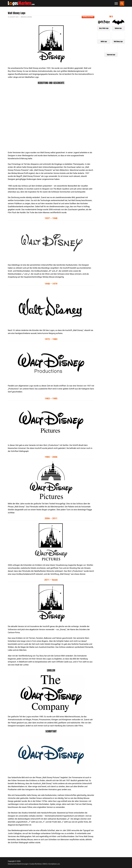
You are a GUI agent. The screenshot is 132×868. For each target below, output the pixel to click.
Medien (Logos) (26, 17)
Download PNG (88, 17)
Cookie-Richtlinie (36, 864)
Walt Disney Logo (118, 42)
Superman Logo (111, 55)
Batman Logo (118, 28)
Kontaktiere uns (54, 864)
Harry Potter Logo (104, 28)
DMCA (45, 864)
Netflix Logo (104, 42)
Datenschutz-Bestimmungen (18, 864)
